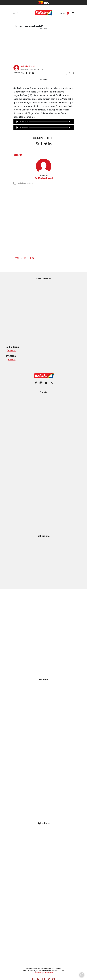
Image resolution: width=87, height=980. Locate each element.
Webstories (24, 258)
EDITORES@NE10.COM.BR (44, 973)
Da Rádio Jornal (28, 66)
